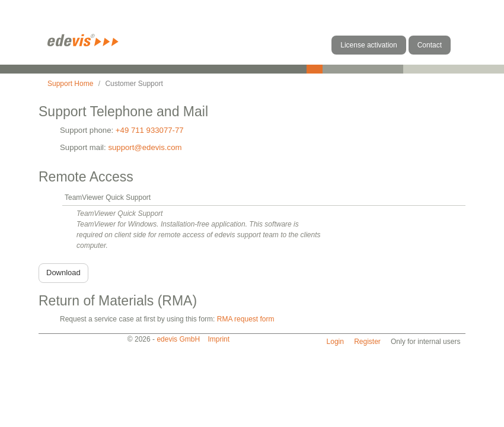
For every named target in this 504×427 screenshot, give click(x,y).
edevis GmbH (178, 339)
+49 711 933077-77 (150, 130)
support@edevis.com (145, 147)
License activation (369, 45)
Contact (430, 45)
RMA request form (246, 319)
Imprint (218, 339)
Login (335, 342)
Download (63, 273)
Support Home (70, 84)
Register (367, 342)
